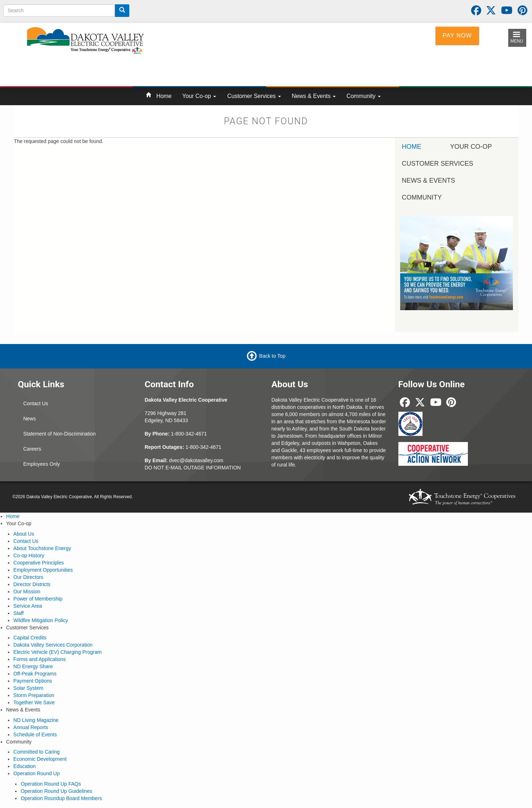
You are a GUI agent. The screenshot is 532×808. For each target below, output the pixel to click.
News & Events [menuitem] (429, 180)
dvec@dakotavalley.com (196, 460)
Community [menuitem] (422, 197)
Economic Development (40, 759)
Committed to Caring (36, 752)
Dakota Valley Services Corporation (53, 645)
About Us (24, 534)
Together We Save (34, 702)
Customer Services (254, 96)
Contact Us (35, 403)
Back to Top (272, 356)
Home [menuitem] (412, 147)
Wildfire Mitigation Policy (41, 620)
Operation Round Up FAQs (51, 784)
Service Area (28, 606)
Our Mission (27, 592)
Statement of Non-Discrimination (59, 434)
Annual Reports (31, 727)
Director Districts (32, 584)
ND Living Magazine (36, 720)
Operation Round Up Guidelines (56, 791)
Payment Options (33, 681)
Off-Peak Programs (35, 674)
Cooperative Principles (39, 563)
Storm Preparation (34, 695)
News (29, 419)
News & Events (314, 96)
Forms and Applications (40, 659)
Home (164, 96)
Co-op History (29, 555)
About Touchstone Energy (42, 548)
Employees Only (41, 464)
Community (364, 96)
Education (24, 766)
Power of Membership (38, 599)
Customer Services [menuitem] (438, 164)
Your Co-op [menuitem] (471, 147)
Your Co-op (199, 96)
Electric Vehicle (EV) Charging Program (57, 652)
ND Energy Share (33, 666)
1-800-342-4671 (189, 434)
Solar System (28, 688)
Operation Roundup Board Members (61, 798)
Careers (32, 449)
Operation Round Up (36, 773)
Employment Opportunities (43, 570)
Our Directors (28, 577)
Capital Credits (30, 638)
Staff (19, 613)
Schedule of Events (35, 735)
